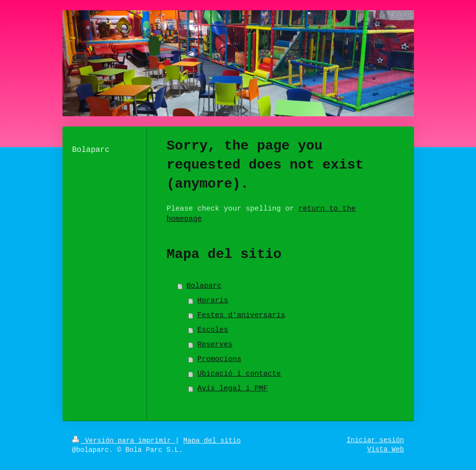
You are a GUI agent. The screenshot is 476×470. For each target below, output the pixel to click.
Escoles (213, 330)
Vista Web (386, 449)
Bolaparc (204, 286)
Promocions (219, 359)
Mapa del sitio (212, 441)
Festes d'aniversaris (241, 315)
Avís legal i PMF (232, 389)
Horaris (213, 301)
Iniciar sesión (375, 440)
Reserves (215, 345)
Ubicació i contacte (239, 374)
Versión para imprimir (124, 441)
